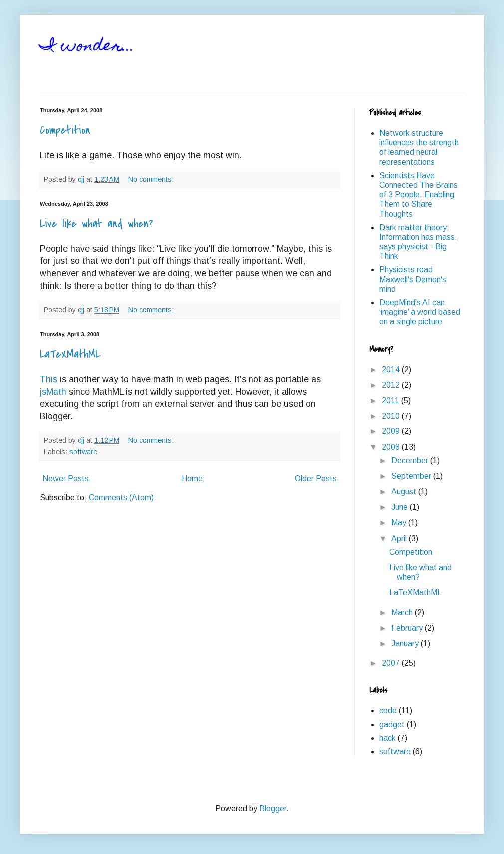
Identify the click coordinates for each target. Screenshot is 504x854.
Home (192, 479)
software (83, 452)
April (400, 539)
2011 (391, 400)
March (403, 613)
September (412, 476)
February (408, 628)
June (400, 507)
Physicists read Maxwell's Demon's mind (413, 279)
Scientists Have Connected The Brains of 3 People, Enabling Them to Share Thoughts (418, 195)
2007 (392, 663)
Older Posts (316, 479)
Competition (65, 130)
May (400, 523)
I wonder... (87, 47)
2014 (392, 369)
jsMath (53, 392)
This (49, 379)
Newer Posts (66, 479)
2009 (392, 431)
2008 (392, 447)
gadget (392, 724)
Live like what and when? (97, 224)
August (405, 492)
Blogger (273, 808)
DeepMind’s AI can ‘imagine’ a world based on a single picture (420, 312)
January (406, 643)
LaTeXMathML (70, 354)
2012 (392, 385)
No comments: (152, 179)
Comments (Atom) (121, 498)
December (411, 461)
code (388, 710)
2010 (392, 416)
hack (387, 738)
